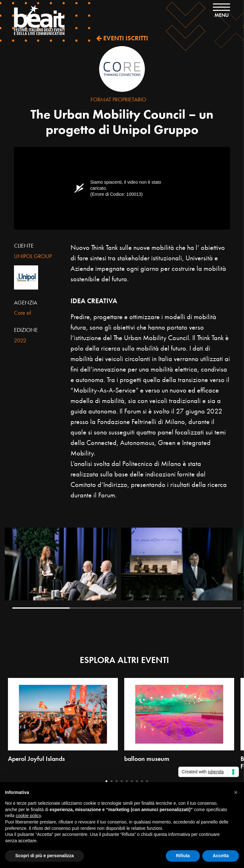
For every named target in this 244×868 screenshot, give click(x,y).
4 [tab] (213, 608)
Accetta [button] (221, 856)
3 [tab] (155, 608)
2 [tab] (98, 608)
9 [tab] (147, 781)
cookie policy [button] (28, 816)
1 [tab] (41, 608)
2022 (20, 340)
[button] (236, 792)
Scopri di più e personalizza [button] (44, 856)
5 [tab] (127, 781)
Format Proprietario (118, 99)
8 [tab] (142, 781)
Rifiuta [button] (183, 856)
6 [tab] (132, 781)
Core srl (23, 313)
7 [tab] (137, 781)
